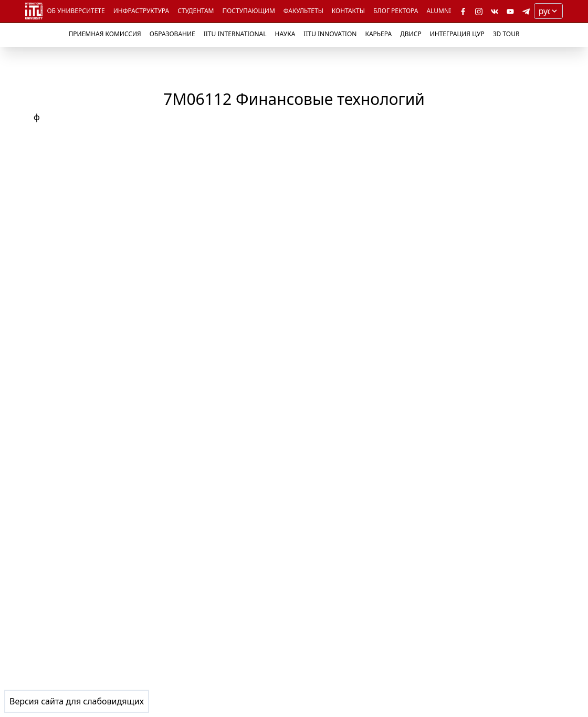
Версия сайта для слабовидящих (77, 701)
